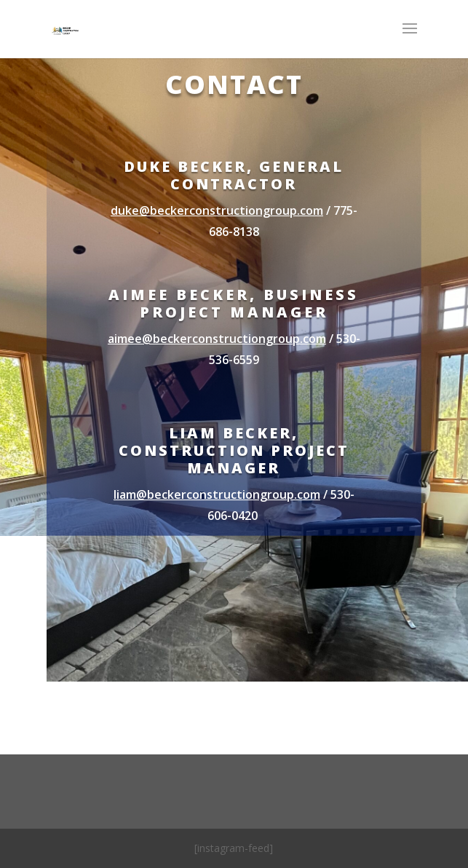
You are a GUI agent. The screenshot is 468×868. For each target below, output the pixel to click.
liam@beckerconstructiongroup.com (217, 494)
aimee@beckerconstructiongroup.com (217, 339)
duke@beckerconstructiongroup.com (217, 210)
